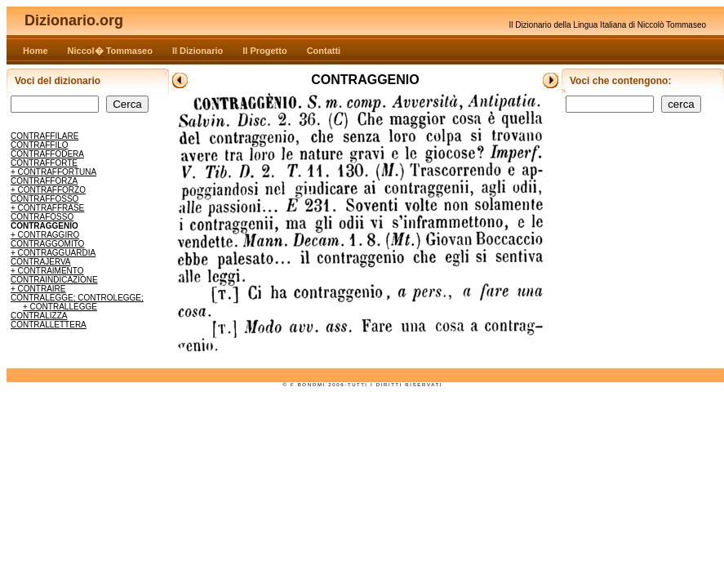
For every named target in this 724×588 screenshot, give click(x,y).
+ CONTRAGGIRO (45, 235)
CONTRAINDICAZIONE (54, 280)
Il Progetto (264, 51)
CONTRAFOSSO (42, 217)
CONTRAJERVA (41, 262)
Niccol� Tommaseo (110, 51)
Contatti (324, 51)
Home (36, 51)
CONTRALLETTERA (49, 325)
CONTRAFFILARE (44, 136)
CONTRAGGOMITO (47, 244)
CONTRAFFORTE (44, 163)
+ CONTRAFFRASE (47, 208)
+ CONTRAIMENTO (47, 271)
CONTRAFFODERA (47, 154)
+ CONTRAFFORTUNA (53, 172)
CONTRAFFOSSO (44, 199)
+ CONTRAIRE (38, 289)
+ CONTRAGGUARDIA (53, 253)
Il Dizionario (198, 51)
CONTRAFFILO (40, 145)
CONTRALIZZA (39, 316)
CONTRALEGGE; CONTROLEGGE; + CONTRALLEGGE (77, 302)
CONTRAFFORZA (44, 181)
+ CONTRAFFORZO (48, 190)
